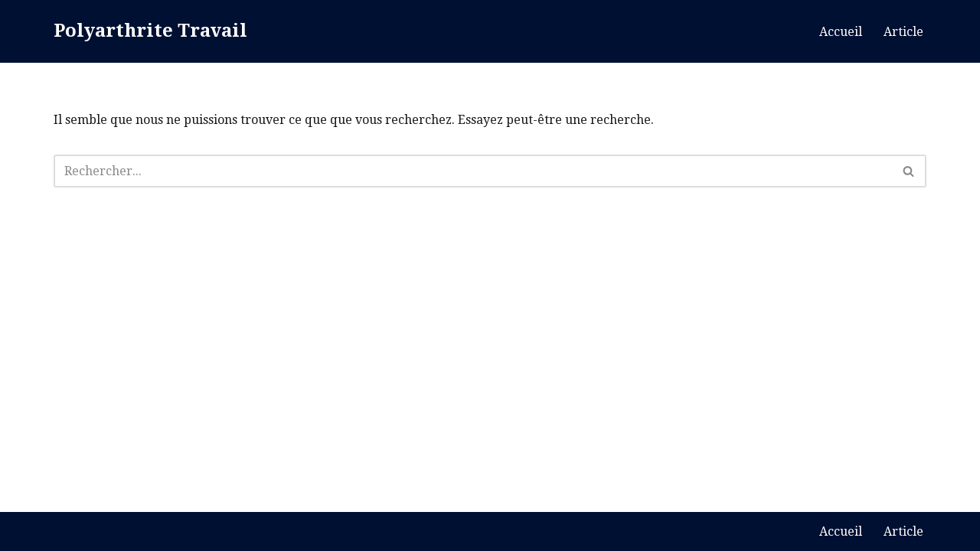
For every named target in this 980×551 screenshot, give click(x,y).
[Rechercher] (473, 171)
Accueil (841, 32)
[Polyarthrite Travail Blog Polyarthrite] (150, 31)
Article (903, 32)
